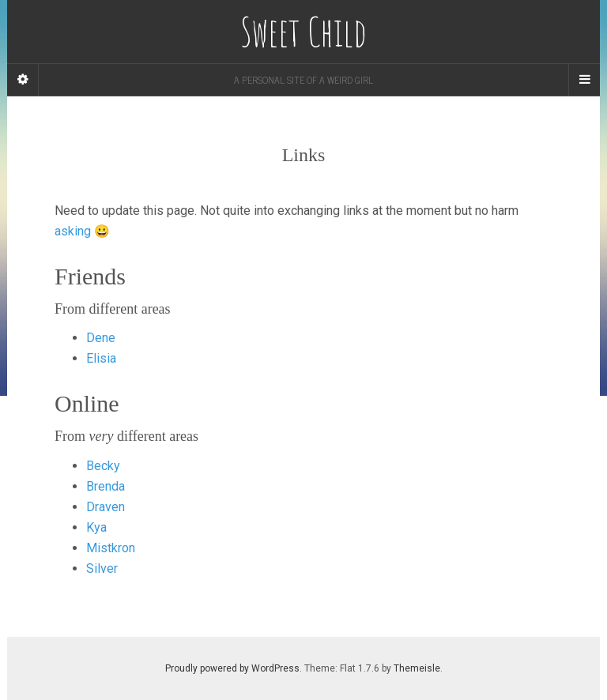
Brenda (106, 486)
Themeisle (417, 668)
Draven (106, 507)
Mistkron (111, 548)
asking (73, 231)
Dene (101, 338)
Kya (96, 527)
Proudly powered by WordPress (232, 668)
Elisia (101, 358)
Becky (103, 466)
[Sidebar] (23, 80)
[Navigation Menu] (584, 80)
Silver (102, 568)
